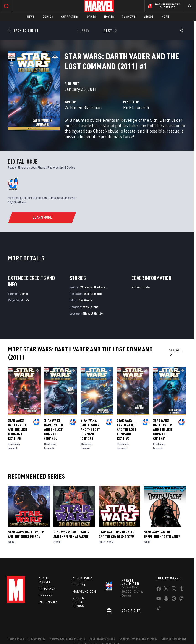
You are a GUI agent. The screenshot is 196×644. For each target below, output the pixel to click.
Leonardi (13, 448)
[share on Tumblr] (181, 590)
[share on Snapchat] (166, 599)
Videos (149, 16)
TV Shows (129, 16)
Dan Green (85, 300)
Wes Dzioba (91, 307)
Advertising (82, 578)
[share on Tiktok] (159, 609)
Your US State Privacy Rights (67, 639)
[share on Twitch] (181, 599)
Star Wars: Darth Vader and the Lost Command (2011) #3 (90, 429)
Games (91, 16)
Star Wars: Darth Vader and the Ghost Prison (26, 534)
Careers (46, 595)
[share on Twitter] (166, 590)
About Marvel (45, 580)
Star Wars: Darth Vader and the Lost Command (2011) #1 (163, 429)
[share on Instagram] (174, 590)
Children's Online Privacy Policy (138, 639)
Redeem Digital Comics (79, 602)
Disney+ (79, 585)
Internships (49, 602)
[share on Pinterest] (174, 599)
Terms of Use (16, 639)
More (165, 16)
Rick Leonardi (136, 107)
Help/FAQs (47, 589)
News (31, 16)
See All (175, 352)
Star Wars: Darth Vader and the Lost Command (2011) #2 (127, 429)
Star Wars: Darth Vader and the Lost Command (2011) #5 (18, 429)
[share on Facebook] (159, 590)
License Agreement (174, 639)
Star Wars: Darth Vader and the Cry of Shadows (117, 534)
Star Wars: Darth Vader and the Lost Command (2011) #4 (54, 429)
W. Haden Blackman (83, 107)
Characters (70, 16)
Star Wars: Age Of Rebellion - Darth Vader (162, 534)
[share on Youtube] (159, 599)
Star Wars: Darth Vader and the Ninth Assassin (71, 534)
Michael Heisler (93, 313)
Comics (48, 16)
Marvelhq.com (84, 591)
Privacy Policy (37, 639)
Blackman (14, 444)
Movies (109, 16)
